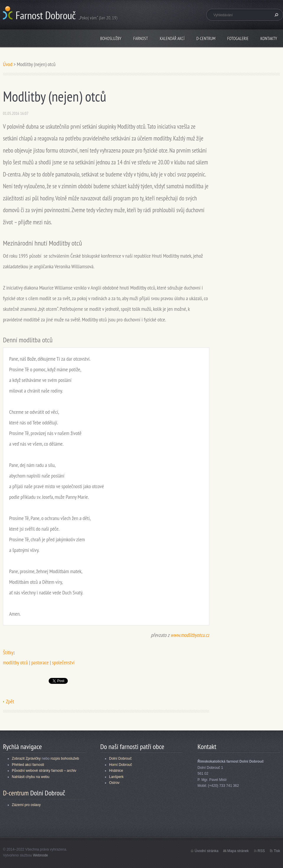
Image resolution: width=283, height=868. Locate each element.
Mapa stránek (238, 851)
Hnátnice (116, 771)
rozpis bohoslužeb (65, 759)
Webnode (41, 855)
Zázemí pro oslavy (26, 805)
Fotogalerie (238, 39)
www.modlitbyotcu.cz (190, 635)
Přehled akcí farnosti (28, 765)
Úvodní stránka (207, 851)
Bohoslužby (111, 39)
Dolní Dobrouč (120, 759)
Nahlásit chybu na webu (31, 777)
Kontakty (269, 39)
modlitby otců (15, 662)
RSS (261, 851)
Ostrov (114, 783)
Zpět (10, 701)
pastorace (40, 662)
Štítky (8, 652)
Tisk (277, 851)
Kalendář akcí (172, 39)
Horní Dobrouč (121, 765)
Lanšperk (116, 777)
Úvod (8, 64)
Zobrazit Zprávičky (26, 759)
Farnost (141, 39)
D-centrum (206, 39)
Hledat (276, 15)
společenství (63, 662)
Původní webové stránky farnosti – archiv (44, 771)
